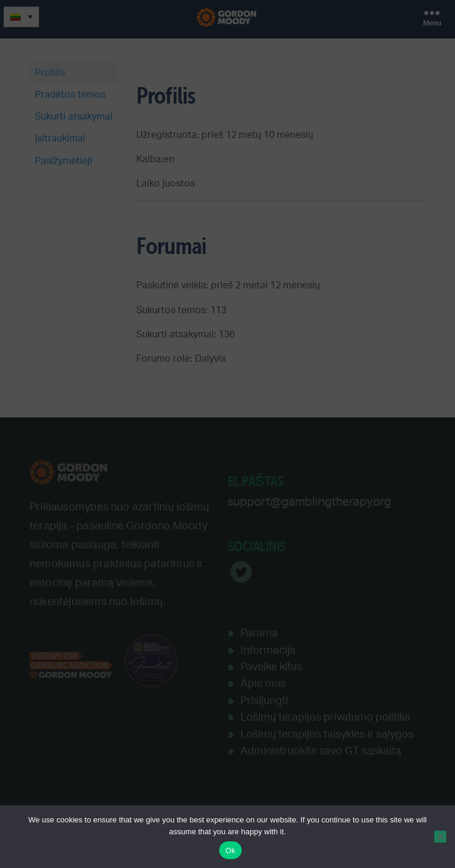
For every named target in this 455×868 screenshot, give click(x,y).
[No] (440, 837)
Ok (230, 851)
